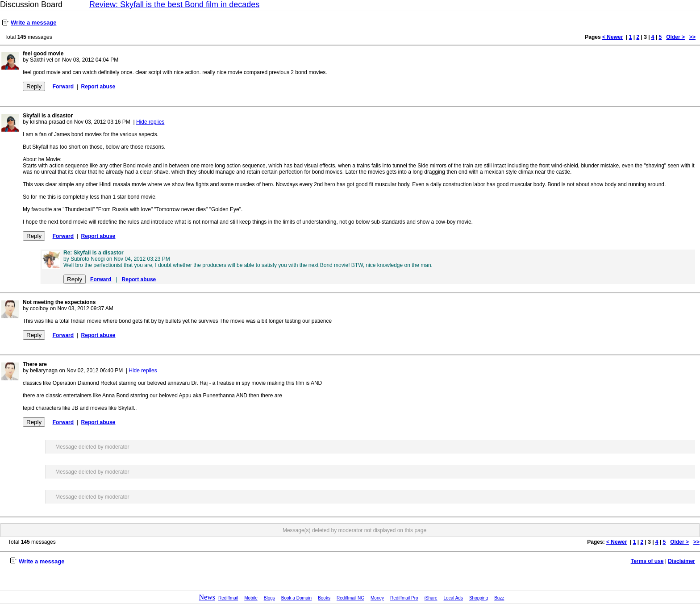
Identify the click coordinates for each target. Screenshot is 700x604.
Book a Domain (296, 598)
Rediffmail (228, 598)
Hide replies (150, 122)
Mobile (251, 598)
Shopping (479, 598)
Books (324, 598)
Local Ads (453, 598)
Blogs (269, 598)
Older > (675, 37)
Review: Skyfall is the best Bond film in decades (174, 4)
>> (692, 37)
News (207, 597)
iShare (431, 598)
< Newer (612, 37)
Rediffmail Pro (404, 598)
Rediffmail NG (350, 598)
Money (377, 598)
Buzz (499, 598)
